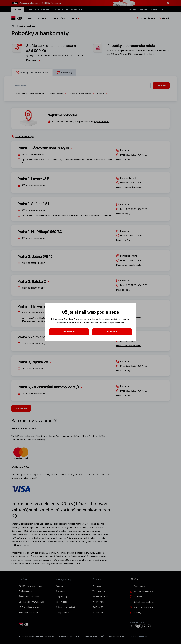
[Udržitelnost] (98, 613)
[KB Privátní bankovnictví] (29, 607)
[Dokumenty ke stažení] (65, 607)
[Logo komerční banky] (18, 18)
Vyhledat (161, 86)
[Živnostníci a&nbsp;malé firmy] (29, 597)
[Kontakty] (135, 613)
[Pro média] (97, 586)
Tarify (31, 18)
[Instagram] (136, 626)
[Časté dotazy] (137, 586)
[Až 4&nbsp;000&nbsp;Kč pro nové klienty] (31, 586)
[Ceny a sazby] (61, 597)
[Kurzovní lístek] (62, 602)
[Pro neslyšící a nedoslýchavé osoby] (163, 9)
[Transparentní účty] (64, 613)
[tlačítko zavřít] (167, 3)
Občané (18, 9)
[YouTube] (149, 626)
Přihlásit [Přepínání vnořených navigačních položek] (164, 18)
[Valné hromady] (99, 591)
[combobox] (81, 86)
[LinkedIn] (140, 626)
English (154, 9)
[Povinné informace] (101, 597)
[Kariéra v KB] (98, 607)
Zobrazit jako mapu (22, 137)
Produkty (43, 18)
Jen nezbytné (69, 332)
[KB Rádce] (136, 597)
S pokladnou (22, 94)
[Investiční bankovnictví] (28, 613)
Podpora (132, 9)
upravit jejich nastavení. (113, 323)
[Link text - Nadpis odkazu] (24, 624)
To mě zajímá (56, 3)
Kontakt (144, 9)
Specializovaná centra (83, 94)
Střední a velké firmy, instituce (68, 9)
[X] (144, 626)
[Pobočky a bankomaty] (141, 591)
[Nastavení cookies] (116, 636)
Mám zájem (34, 60)
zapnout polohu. (102, 122)
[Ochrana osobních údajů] (94, 636)
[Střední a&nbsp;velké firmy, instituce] (32, 602)
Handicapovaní (59, 94)
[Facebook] (131, 626)
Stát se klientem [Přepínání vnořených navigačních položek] (146, 18)
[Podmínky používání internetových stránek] (36, 636)
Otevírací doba (39, 94)
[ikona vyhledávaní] (169, 9)
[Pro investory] (98, 602)
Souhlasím (112, 332)
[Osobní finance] (25, 591)
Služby (102, 94)
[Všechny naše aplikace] (141, 607)
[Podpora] (59, 586)
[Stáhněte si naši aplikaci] (142, 602)
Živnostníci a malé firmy (38, 9)
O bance (74, 18)
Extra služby (59, 18)
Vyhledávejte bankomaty (23, 436)
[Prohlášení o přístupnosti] (69, 636)
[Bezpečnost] (61, 591)
